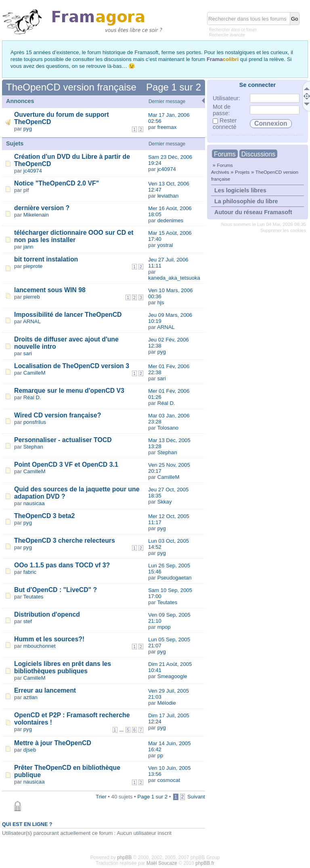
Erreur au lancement (45, 690)
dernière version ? (42, 208)
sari (28, 353)
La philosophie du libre (246, 201)
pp (160, 755)
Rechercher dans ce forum (233, 30)
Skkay (165, 502)
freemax (167, 127)
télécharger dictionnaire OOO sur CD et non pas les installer (74, 236)
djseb (30, 750)
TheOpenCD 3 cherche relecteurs (65, 540)
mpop (164, 627)
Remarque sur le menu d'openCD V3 (69, 391)
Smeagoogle (172, 676)
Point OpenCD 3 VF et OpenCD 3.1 (66, 465)
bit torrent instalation (46, 259)
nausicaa (34, 503)
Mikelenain (36, 215)
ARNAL (32, 321)
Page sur (174, 87)
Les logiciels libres (240, 190)
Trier (101, 797)
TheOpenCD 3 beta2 (44, 516)
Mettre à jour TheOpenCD (53, 743)
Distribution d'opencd (47, 614)
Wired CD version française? (58, 415)
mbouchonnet (40, 646)
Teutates (34, 597)
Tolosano (168, 428)
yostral (165, 245)
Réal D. (32, 397)
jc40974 (33, 171)
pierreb (32, 297)
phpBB (124, 857)
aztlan (30, 697)
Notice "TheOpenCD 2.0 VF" (57, 183)
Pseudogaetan (175, 578)
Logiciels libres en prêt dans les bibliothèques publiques (63, 667)
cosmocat (169, 780)
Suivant (196, 797)
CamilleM (35, 373)
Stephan (33, 447)
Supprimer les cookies (283, 230)
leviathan (168, 196)
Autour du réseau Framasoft (253, 212)
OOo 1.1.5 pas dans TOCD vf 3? (62, 565)
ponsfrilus (35, 422)
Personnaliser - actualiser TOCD (63, 440)
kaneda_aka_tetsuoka (174, 278)
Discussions (258, 154)
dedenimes (171, 220)
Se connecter (258, 85)
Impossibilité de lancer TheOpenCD (68, 315)
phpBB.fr (205, 863)
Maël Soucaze (162, 863)
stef (28, 621)
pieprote (33, 266)
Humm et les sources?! (49, 639)
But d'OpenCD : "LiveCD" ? (56, 590)
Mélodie (167, 703)
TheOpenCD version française (71, 87)
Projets (242, 172)
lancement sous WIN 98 (50, 290)
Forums (225, 154)
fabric (30, 572)
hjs (161, 302)
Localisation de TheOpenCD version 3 (72, 366)
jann (28, 247)
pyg (28, 129)
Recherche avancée (227, 35)
